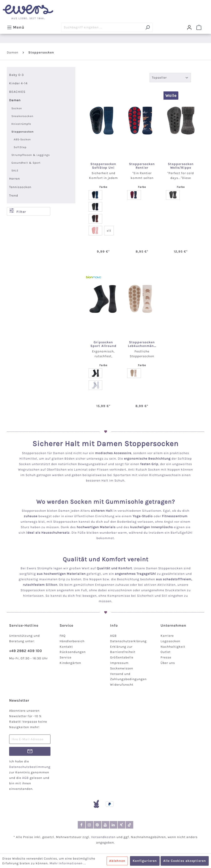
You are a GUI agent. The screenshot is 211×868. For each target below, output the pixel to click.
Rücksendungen (73, 652)
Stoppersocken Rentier (142, 166)
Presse (166, 657)
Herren (15, 179)
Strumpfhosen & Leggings (31, 155)
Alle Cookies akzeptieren (185, 861)
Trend (14, 196)
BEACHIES (17, 92)
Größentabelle (122, 657)
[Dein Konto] (189, 27)
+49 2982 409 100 (26, 651)
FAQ (63, 636)
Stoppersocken (22, 132)
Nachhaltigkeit (173, 647)
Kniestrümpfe (21, 124)
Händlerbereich (72, 641)
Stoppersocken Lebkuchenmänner (142, 344)
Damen (15, 100)
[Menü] (16, 27)
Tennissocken (20, 187)
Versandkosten (103, 837)
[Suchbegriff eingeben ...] (102, 27)
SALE (15, 170)
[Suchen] (148, 27)
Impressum (119, 663)
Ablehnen (117, 861)
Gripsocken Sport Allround (103, 344)
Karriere (167, 636)
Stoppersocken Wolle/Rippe (181, 166)
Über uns (168, 663)
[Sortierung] (170, 78)
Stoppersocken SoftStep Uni (103, 166)
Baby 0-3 (16, 75)
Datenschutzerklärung (128, 641)
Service (66, 657)
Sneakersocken (22, 116)
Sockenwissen (122, 668)
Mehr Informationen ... (68, 863)
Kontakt (66, 647)
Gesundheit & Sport (26, 163)
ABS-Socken (22, 139)
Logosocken (170, 641)
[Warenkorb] (199, 27)
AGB (113, 636)
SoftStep (20, 147)
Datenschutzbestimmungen (32, 767)
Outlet (166, 652)
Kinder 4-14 (18, 83)
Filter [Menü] (18, 211)
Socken (17, 108)
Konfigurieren (145, 861)
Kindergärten (70, 663)
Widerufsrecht (122, 685)
